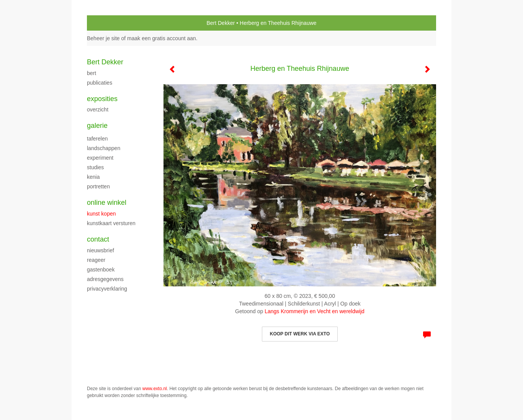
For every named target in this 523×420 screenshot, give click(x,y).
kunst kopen (101, 214)
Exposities (102, 99)
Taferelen (97, 139)
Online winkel (107, 203)
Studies (95, 167)
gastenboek (101, 270)
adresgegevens (105, 279)
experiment (100, 158)
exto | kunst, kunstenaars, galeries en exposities (109, 23)
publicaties (100, 83)
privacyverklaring (107, 289)
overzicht (98, 109)
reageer (96, 260)
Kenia (93, 177)
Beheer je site (103, 38)
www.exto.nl (155, 389)
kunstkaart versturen (111, 223)
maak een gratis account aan (162, 38)
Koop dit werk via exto (300, 334)
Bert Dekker (221, 23)
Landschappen (104, 148)
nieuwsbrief (101, 250)
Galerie (97, 126)
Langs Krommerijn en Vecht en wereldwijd (315, 311)
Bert (92, 73)
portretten (98, 186)
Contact (98, 239)
